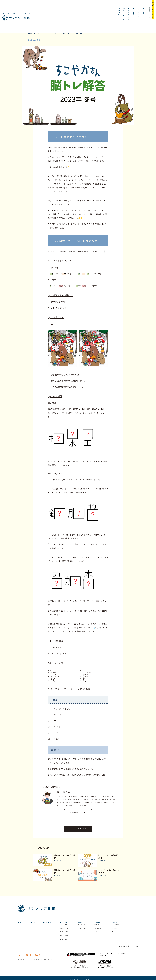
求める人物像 (133, 927)
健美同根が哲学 (73, 932)
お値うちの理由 (73, 928)
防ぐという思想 (93, 931)
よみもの (55, 6)
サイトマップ (134, 952)
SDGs (110, 935)
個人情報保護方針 (124, 952)
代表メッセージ (67, 6)
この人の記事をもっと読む (79, 812)
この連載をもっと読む (80, 828)
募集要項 (132, 932)
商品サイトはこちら (147, 6)
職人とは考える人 (73, 940)
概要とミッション (113, 931)
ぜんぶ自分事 (93, 926)
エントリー (133, 935)
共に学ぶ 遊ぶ (73, 945)
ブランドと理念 (73, 935)
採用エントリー (130, 6)
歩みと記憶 (112, 926)
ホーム (20, 922)
